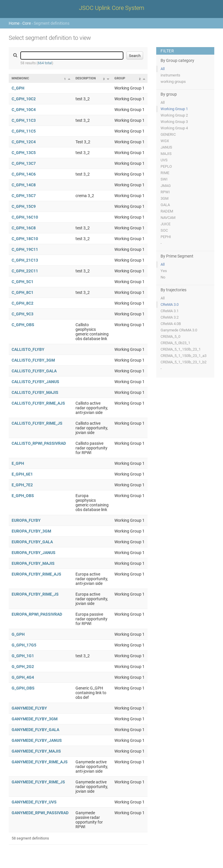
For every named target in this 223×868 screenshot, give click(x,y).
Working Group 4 (174, 128)
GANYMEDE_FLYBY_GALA (35, 730)
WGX (165, 141)
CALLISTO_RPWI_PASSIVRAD (39, 443)
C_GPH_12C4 (24, 142)
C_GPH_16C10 (25, 217)
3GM (164, 198)
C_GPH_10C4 (24, 110)
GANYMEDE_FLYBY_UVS (34, 802)
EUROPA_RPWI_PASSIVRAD (37, 614)
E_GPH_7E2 (22, 485)
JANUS (166, 147)
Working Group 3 (174, 122)
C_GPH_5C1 (23, 282)
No (163, 277)
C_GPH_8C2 (23, 303)
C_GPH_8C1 (23, 292)
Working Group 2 (174, 115)
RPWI (165, 192)
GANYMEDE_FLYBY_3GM (35, 719)
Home (14, 23)
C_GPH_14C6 (24, 174)
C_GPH (18, 88)
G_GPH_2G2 (23, 667)
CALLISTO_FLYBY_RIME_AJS (38, 403)
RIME (165, 173)
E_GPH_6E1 (22, 474)
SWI (164, 179)
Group (120, 78)
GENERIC (168, 134)
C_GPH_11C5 (24, 131)
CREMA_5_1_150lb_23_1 (181, 349)
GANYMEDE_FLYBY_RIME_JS (38, 782)
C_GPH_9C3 (23, 314)
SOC (164, 230)
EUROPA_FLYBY (26, 520)
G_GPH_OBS (23, 688)
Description (86, 78)
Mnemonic (20, 78)
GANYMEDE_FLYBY (29, 708)
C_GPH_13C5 (24, 153)
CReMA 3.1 (170, 311)
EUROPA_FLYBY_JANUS (34, 553)
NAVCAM (168, 218)
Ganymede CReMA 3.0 (179, 330)
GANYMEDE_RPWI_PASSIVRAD (40, 813)
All (163, 69)
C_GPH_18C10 (25, 239)
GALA (165, 205)
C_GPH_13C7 (24, 163)
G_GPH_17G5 (24, 645)
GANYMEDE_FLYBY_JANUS (37, 740)
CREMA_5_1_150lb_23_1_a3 (184, 356)
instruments (170, 75)
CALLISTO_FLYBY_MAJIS (35, 392)
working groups (173, 82)
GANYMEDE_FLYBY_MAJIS (36, 751)
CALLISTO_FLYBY (28, 349)
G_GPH (18, 634)
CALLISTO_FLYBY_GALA (34, 371)
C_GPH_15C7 (24, 196)
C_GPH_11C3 (24, 120)
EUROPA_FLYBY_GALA (32, 542)
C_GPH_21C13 (25, 260)
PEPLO (166, 166)
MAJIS (166, 154)
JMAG (166, 186)
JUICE (166, 224)
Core (27, 23)
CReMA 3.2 (170, 317)
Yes (164, 271)
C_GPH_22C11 (25, 271)
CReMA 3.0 (170, 304)
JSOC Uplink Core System (112, 8)
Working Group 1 (174, 109)
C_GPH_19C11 (25, 249)
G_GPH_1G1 (23, 656)
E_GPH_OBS (23, 496)
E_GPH (18, 463)
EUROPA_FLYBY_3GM (31, 531)
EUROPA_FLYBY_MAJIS (33, 563)
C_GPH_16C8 (24, 228)
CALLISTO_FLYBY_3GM (33, 360)
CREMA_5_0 (170, 336)
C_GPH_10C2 (24, 99)
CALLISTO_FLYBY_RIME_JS (37, 423)
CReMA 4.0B (171, 324)
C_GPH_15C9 (24, 206)
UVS (164, 160)
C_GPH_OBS (23, 325)
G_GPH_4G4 (23, 677)
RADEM (167, 211)
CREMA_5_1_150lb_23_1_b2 (184, 362)
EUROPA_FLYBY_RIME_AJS (36, 574)
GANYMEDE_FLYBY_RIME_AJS (40, 762)
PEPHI (166, 237)
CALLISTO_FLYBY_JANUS (35, 382)
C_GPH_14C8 (24, 185)
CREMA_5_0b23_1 (175, 343)
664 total (45, 63)
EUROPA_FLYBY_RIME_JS (35, 594)
